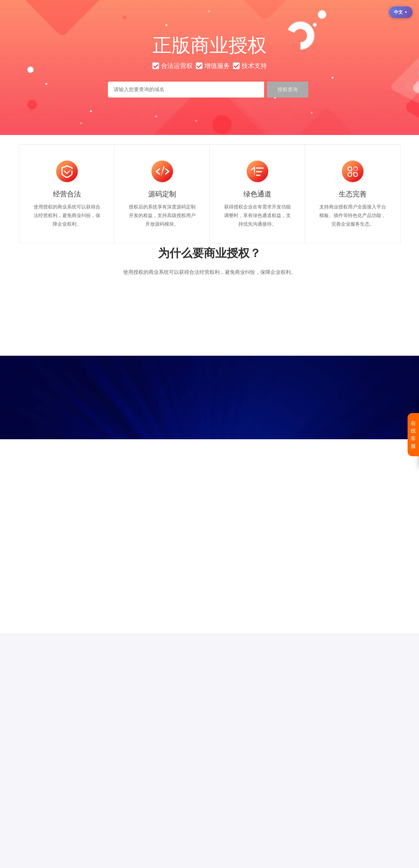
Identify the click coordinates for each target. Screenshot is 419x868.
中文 (401, 12)
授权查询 (288, 89)
